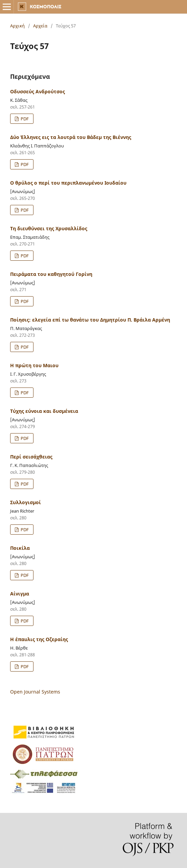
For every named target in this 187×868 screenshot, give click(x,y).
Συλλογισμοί (26, 502)
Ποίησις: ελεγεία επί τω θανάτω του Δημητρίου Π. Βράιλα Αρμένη (90, 320)
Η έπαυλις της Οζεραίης (39, 639)
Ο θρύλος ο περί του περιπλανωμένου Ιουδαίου (68, 183)
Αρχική (17, 26)
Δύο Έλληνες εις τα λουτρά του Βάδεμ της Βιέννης (71, 137)
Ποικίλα (20, 548)
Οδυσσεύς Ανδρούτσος (38, 91)
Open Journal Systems (35, 692)
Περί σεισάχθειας (31, 457)
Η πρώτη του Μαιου (34, 365)
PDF (24, 119)
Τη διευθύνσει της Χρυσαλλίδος (49, 228)
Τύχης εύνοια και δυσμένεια (44, 411)
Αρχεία (40, 26)
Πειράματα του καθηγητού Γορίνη (51, 274)
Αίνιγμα (20, 594)
